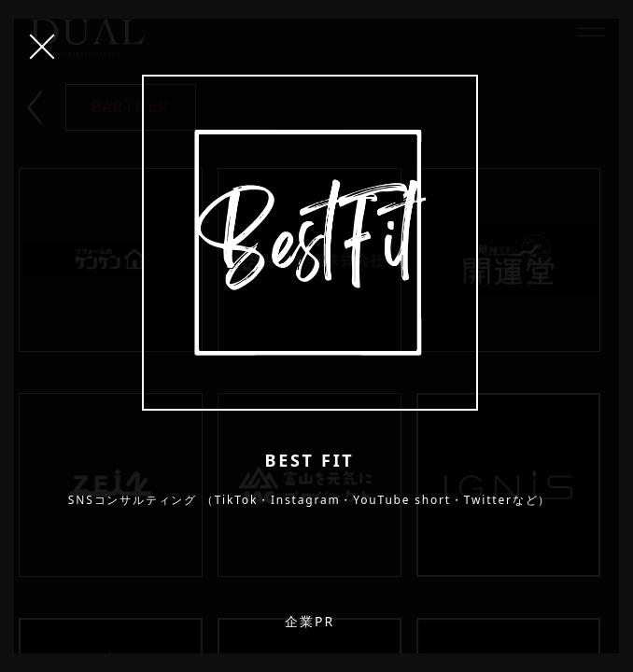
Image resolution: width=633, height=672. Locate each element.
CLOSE (42, 47)
